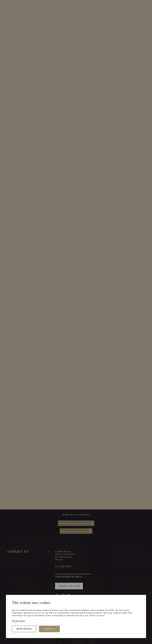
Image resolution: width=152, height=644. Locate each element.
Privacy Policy (18, 621)
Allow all (49, 629)
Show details (24, 629)
